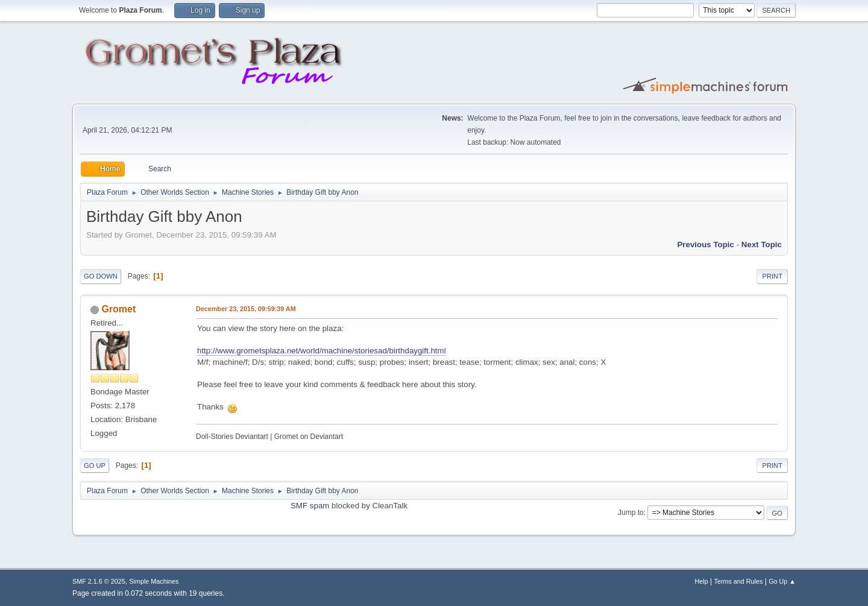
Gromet (118, 309)
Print (772, 276)
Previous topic (706, 245)
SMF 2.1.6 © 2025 (99, 581)
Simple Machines (154, 581)
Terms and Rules (739, 581)
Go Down (101, 276)
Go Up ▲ (782, 581)
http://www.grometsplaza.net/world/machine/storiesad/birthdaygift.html (322, 351)
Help (702, 581)
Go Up (95, 466)
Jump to (631, 513)
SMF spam (310, 506)
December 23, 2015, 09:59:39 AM (246, 309)
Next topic (762, 245)
